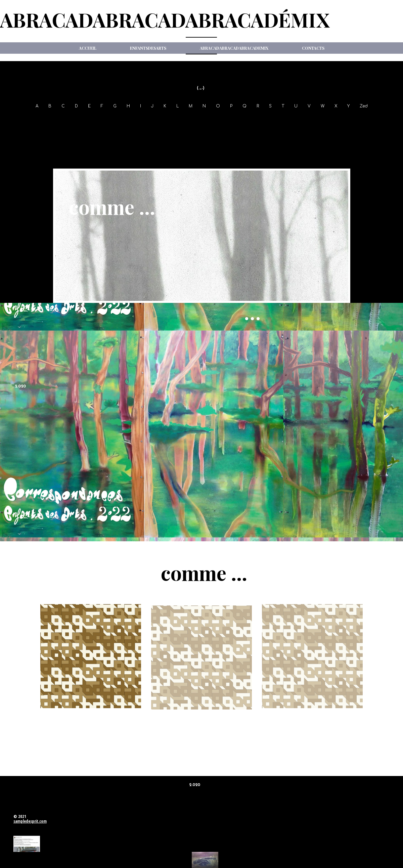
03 (148, 121)
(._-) (201, 88)
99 (87, 121)
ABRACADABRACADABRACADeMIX (234, 48)
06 (190, 121)
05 (176, 121)
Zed (364, 106)
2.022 (201, 135)
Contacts (313, 48)
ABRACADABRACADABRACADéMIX (165, 19)
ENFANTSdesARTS (148, 48)
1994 (18, 121)
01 (121, 121)
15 (313, 121)
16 (325, 121)
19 (363, 121)
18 (350, 121)
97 (60, 121)
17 (338, 121)
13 (287, 121)
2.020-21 (382, 121)
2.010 (248, 121)
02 (134, 121)
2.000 (104, 121)
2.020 (20, 386)
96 (47, 121)
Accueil (88, 48)
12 (275, 121)
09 (231, 121)
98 (74, 121)
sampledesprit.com (30, 821)
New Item (202, 67)
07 (204, 121)
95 (33, 121)
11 (263, 121)
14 (300, 121)
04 (162, 121)
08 (217, 121)
